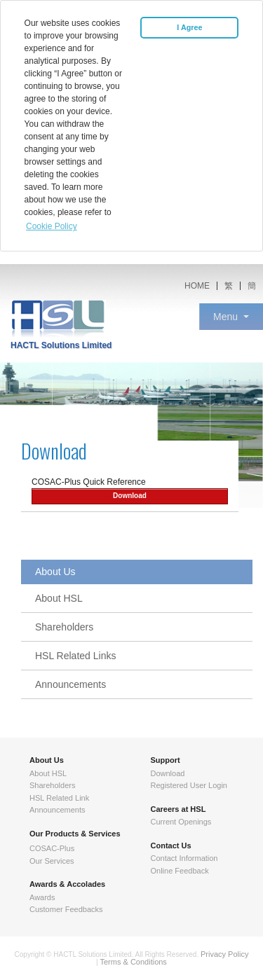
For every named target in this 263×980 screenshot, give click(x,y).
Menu (225, 317)
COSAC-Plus (52, 848)
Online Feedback (180, 871)
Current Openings (181, 822)
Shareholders (64, 627)
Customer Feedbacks (66, 909)
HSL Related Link (59, 798)
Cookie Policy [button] (52, 226)
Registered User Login (189, 785)
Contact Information (184, 858)
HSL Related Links (75, 656)
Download (130, 496)
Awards (42, 897)
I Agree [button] (189, 27)
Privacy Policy (224, 954)
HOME (197, 286)
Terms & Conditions (134, 962)
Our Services (52, 861)
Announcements (70, 684)
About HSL (59, 598)
